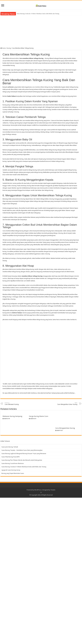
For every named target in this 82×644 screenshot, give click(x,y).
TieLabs (53, 636)
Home (3, 48)
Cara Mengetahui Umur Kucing (66, 404)
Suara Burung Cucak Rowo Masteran (27, 14)
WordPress (38, 636)
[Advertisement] (41, 31)
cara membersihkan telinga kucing (42, 87)
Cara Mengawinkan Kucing (65, 574)
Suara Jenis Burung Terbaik (10, 593)
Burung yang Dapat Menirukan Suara (13, 620)
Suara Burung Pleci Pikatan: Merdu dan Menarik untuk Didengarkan (22, 606)
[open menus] (3, 6)
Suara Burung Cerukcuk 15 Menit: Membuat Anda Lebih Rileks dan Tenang (24, 613)
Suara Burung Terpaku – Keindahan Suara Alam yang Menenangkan (22, 597)
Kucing (9, 48)
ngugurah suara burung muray (11, 616)
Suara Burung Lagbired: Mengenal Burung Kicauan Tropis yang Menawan (24, 600)
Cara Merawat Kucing (16, 404)
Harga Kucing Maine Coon (39, 416)
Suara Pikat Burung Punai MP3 (11, 603)
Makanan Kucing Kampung (12, 416)
